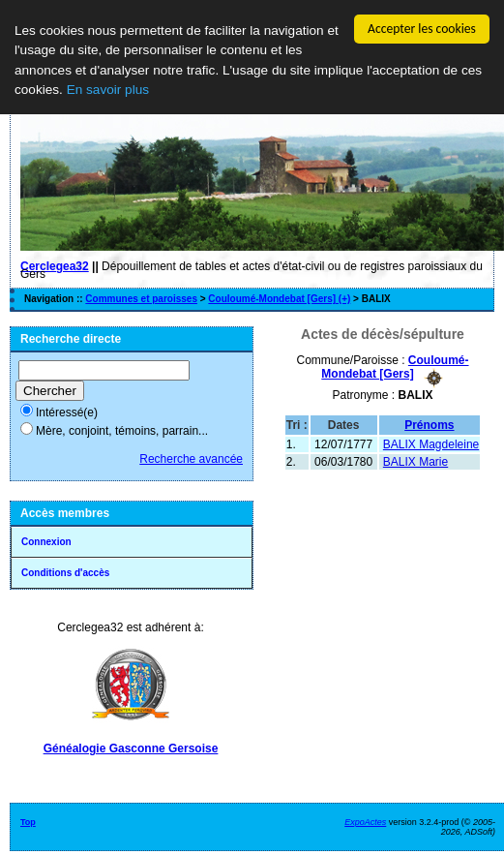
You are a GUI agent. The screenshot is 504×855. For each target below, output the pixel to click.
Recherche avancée (191, 459)
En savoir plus (108, 90)
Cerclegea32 (55, 266)
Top (28, 822)
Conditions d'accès (65, 573)
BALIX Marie (415, 461)
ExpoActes (365, 822)
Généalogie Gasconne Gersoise (131, 748)
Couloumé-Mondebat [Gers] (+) (279, 299)
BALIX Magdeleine (431, 443)
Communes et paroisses (141, 299)
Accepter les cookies (422, 29)
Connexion (46, 542)
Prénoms (429, 424)
